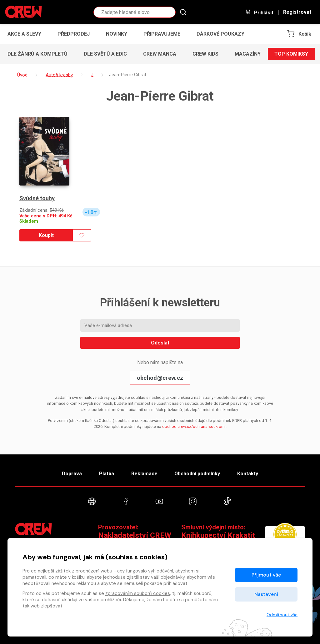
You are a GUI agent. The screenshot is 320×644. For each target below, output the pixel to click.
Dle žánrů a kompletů (37, 54)
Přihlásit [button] (259, 12)
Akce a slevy (24, 34)
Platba (106, 474)
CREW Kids (205, 54)
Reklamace (144, 474)
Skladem (29, 221)
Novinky (117, 34)
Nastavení (266, 594)
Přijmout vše (266, 575)
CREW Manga (160, 54)
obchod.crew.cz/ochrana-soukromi (194, 426)
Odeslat (160, 343)
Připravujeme (162, 34)
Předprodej (74, 34)
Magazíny (248, 54)
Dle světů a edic (105, 54)
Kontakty (248, 474)
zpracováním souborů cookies (138, 593)
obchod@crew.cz (160, 378)
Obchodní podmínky (197, 474)
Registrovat (297, 12)
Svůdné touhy (37, 198)
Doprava (72, 474)
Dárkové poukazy (220, 34)
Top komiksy (291, 54)
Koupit (46, 235)
